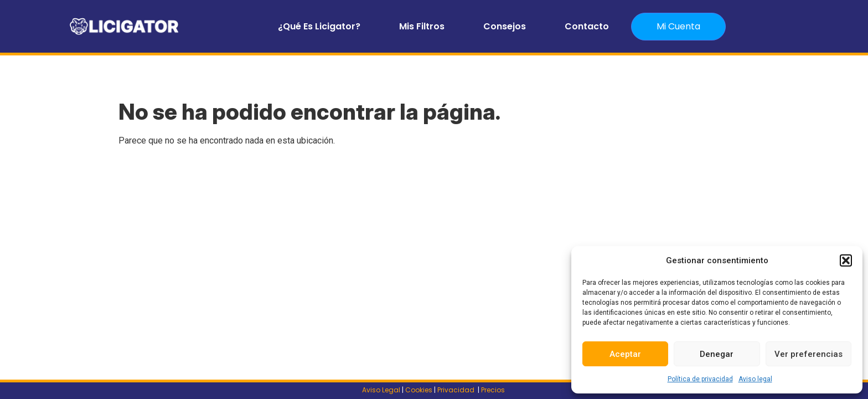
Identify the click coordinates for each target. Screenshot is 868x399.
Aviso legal (755, 379)
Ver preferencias (808, 354)
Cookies (419, 390)
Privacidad (457, 390)
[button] (846, 260)
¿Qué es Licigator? (319, 26)
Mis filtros (422, 26)
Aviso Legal (381, 390)
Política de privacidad (700, 379)
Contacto (587, 26)
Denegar (717, 354)
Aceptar (625, 354)
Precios (494, 390)
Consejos (505, 26)
